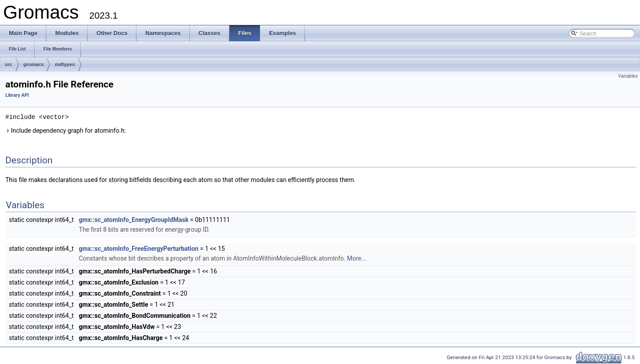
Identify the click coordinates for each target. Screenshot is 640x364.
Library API (17, 95)
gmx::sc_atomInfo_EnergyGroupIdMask (134, 219)
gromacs (34, 64)
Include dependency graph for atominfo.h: (66, 130)
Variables (628, 76)
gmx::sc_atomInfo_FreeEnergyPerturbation (138, 248)
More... (357, 258)
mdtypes (65, 64)
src (9, 64)
